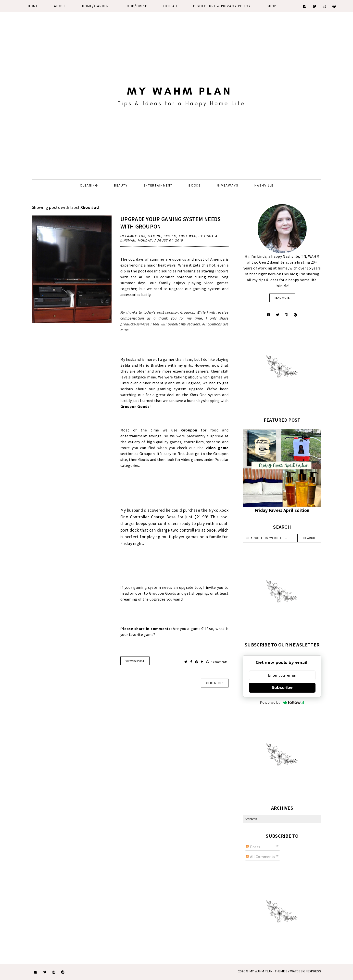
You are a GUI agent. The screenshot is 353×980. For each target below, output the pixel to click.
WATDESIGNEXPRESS (306, 971)
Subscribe (282, 688)
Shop (271, 6)
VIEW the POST (135, 661)
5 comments (217, 662)
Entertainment (158, 185)
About (60, 6)
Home (33, 6)
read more (282, 298)
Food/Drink (136, 6)
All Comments (261, 857)
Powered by (282, 702)
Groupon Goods (135, 406)
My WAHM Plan (261, 971)
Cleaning (89, 185)
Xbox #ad (188, 236)
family (131, 236)
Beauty (121, 185)
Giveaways (228, 185)
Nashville (264, 185)
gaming (155, 236)
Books (195, 185)
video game (217, 448)
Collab (170, 6)
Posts (253, 847)
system (170, 236)
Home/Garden (95, 6)
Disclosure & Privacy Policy (222, 6)
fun (143, 236)
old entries (215, 683)
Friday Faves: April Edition (282, 510)
